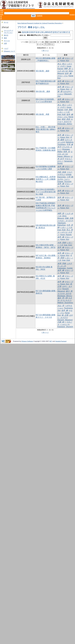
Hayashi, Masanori (65, 320)
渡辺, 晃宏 (66, 119)
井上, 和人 (62, 64)
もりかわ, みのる (64, 294)
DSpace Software (27, 341)
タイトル (7, 41)
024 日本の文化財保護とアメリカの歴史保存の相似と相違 (46, 192)
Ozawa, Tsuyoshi (64, 182)
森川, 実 (69, 291)
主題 (5, 43)
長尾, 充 (66, 152)
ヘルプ (6, 48)
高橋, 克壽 (69, 218)
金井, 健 (61, 58)
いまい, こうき (63, 112)
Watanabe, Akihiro (65, 124)
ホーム (6, 22)
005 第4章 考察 (42, 114)
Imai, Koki (61, 114)
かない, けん (63, 76)
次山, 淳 (61, 306)
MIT (51, 341)
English (72, 15)
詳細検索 (39, 16)
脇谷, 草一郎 (63, 298)
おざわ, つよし (63, 179)
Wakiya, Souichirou (65, 303)
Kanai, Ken (65, 61)
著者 (5, 38)
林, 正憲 (65, 315)
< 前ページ (45, 51)
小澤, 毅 (70, 177)
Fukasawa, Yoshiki (65, 268)
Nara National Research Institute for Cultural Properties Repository (40, 23)
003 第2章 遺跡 (42, 71)
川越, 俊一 (62, 322)
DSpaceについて (9, 51)
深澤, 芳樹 (62, 264)
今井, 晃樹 (68, 110)
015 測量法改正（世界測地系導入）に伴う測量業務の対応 (46, 179)
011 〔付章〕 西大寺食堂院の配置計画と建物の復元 (46, 129)
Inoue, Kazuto (66, 235)
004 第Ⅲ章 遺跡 (43, 91)
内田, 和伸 (62, 172)
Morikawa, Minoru (65, 296)
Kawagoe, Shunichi (65, 327)
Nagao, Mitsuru (64, 156)
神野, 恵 (67, 69)
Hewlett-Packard (61, 341)
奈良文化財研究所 (2, 14)
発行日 (6, 35)
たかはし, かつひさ (65, 221)
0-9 (23, 32)
